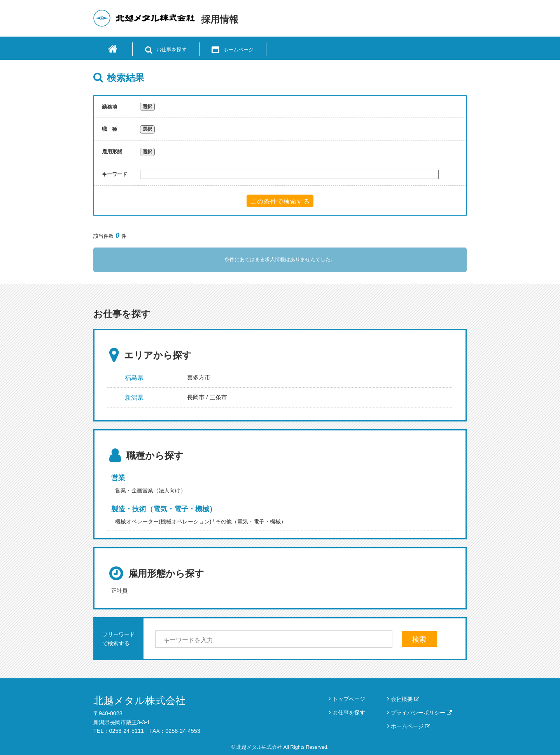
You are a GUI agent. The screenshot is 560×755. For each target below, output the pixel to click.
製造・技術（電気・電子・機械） (164, 509)
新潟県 (134, 398)
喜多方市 (199, 377)
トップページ (349, 699)
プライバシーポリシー (421, 713)
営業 (118, 478)
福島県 (134, 378)
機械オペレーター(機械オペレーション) (163, 521)
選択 (147, 107)
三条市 (218, 397)
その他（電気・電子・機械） (251, 521)
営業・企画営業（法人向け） (150, 490)
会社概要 (405, 699)
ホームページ (410, 726)
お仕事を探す (349, 713)
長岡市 (196, 397)
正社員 (119, 591)
